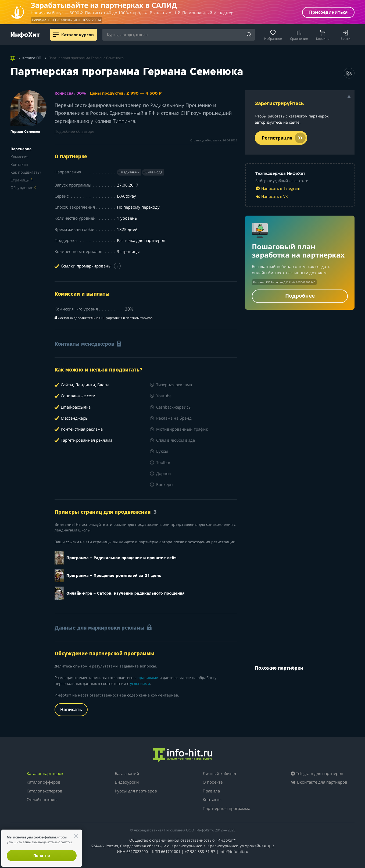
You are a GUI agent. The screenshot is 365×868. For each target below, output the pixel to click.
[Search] (249, 35)
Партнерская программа (226, 808)
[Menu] (56, 35)
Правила (211, 791)
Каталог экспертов (44, 791)
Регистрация (284, 138)
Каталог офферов (44, 782)
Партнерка (21, 149)
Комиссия (19, 157)
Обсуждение (23, 187)
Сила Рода (154, 172)
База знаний (127, 773)
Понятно (42, 856)
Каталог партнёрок (45, 773)
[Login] (346, 35)
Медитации (130, 172)
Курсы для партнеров (136, 791)
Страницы (22, 180)
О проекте (213, 782)
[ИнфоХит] (25, 35)
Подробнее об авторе (74, 131)
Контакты (19, 164)
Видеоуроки (127, 782)
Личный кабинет (220, 773)
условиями (140, 683)
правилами (148, 678)
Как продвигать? (26, 172)
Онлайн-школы (42, 799)
